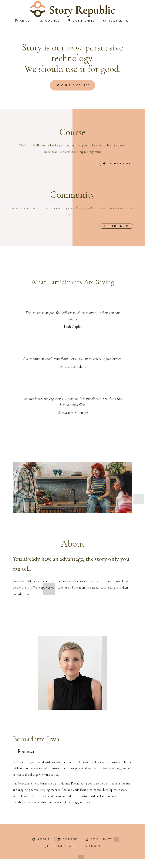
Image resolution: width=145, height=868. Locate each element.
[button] (23, 21)
